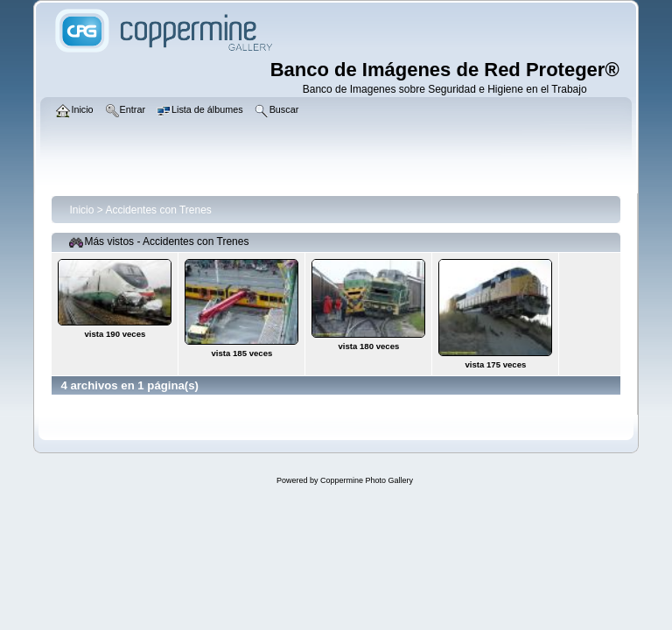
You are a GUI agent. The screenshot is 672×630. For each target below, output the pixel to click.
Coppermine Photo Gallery (367, 480)
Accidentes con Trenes (158, 210)
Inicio (81, 210)
